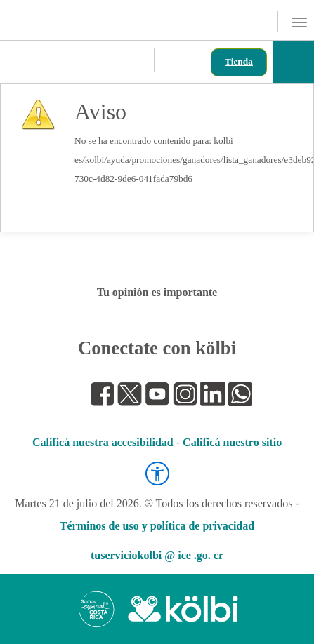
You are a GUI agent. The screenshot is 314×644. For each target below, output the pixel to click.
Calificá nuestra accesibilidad (103, 442)
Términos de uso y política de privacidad (157, 526)
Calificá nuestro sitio (232, 442)
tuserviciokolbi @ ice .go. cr (157, 555)
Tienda (239, 61)
